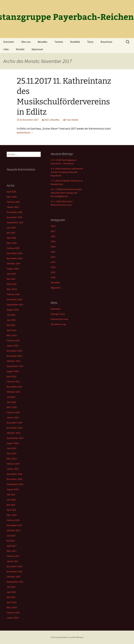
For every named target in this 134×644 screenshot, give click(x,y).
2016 (53, 226)
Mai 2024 (11, 279)
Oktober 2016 (13, 577)
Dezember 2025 (14, 212)
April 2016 (11, 602)
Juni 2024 (11, 274)
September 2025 (15, 222)
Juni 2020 (11, 402)
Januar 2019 (13, 469)
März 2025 (12, 243)
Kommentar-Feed (59, 319)
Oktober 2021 (13, 392)
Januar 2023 (13, 346)
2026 (53, 277)
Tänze (90, 42)
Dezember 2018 (14, 474)
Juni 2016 (11, 592)
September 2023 (15, 305)
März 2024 (12, 289)
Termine (59, 42)
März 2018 (12, 515)
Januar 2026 (13, 207)
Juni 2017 (11, 536)
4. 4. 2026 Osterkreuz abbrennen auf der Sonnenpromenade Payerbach (67, 172)
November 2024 (14, 258)
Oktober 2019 (13, 433)
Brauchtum (106, 42)
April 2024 (11, 284)
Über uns (26, 42)
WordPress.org (58, 324)
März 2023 (12, 335)
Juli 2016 (11, 587)
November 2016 (14, 571)
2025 (53, 272)
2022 (53, 257)
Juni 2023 (11, 320)
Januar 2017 (13, 561)
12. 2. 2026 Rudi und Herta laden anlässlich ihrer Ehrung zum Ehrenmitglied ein (66, 193)
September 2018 (15, 484)
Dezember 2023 (14, 299)
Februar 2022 (13, 382)
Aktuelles (43, 42)
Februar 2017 (13, 556)
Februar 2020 (13, 412)
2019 (53, 241)
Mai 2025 (11, 233)
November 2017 (14, 525)
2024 (53, 267)
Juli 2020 (11, 397)
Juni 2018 (11, 500)
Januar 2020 (13, 417)
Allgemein (56, 288)
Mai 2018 (11, 505)
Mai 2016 (11, 597)
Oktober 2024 (13, 263)
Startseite (9, 42)
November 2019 (14, 428)
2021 (53, 252)
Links (6, 49)
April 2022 (11, 376)
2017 (47, 120)
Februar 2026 (13, 202)
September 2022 (15, 366)
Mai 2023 (11, 325)
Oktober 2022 (13, 361)
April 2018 (11, 510)
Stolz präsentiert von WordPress (67, 637)
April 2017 (11, 546)
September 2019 (15, 438)
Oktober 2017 (13, 530)
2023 (53, 262)
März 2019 (12, 459)
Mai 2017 (11, 541)
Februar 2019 (13, 464)
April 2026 (11, 192)
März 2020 (12, 407)
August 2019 (13, 443)
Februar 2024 (13, 294)
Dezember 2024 (14, 253)
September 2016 (15, 582)
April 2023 (11, 330)
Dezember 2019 (14, 423)
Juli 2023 (11, 315)
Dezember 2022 (14, 351)
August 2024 (13, 269)
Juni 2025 (11, 228)
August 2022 (13, 371)
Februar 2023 (13, 340)
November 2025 (14, 217)
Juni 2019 (11, 448)
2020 (53, 247)
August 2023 (13, 310)
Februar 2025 (13, 248)
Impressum (37, 49)
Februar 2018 (13, 520)
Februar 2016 (13, 613)
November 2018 (14, 479)
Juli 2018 (11, 494)
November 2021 (14, 387)
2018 (53, 236)
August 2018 (13, 489)
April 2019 (11, 453)
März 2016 (12, 607)
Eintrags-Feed (58, 314)
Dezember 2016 (14, 566)
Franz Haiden (72, 120)
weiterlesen (25, 132)
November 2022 (14, 356)
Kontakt (20, 49)
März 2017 (12, 551)
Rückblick (75, 42)
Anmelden (56, 309)
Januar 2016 (13, 618)
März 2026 (12, 197)
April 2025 (11, 238)
